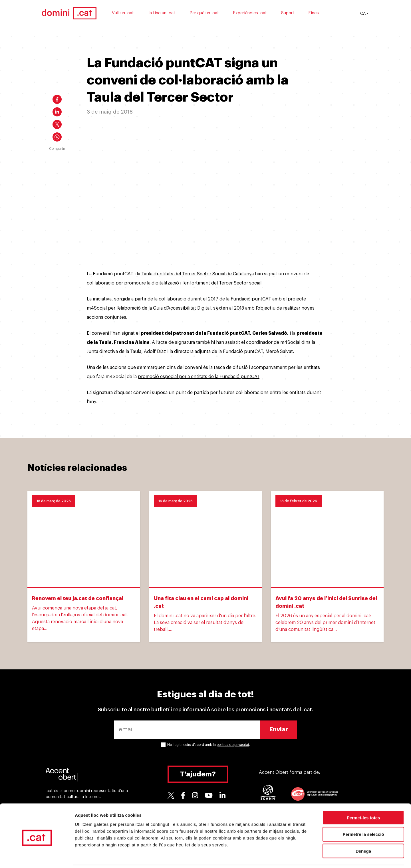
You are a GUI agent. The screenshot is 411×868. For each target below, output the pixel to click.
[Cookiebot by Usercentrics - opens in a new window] (37, 857)
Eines (322, 14)
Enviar (279, 729)
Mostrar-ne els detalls (329, 857)
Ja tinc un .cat (170, 14)
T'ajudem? (198, 774)
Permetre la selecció (363, 815)
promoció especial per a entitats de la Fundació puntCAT (199, 377)
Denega (363, 832)
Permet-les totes (363, 798)
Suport (296, 14)
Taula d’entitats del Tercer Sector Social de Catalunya (198, 274)
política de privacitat (233, 745)
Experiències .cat (258, 14)
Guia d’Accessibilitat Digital (182, 308)
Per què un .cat (212, 14)
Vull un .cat (131, 14)
